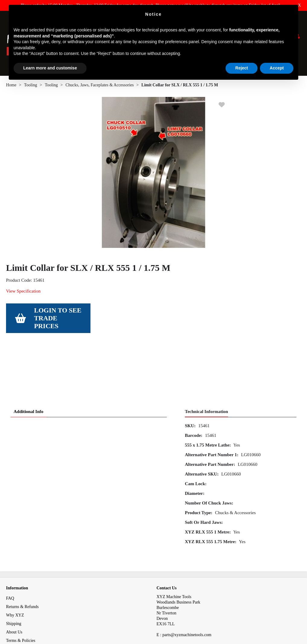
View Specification (23, 293)
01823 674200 (171, 596)
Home (11, 87)
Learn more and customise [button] (50, 68)
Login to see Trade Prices (58, 320)
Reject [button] (242, 68)
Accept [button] (277, 68)
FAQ (10, 548)
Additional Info (28, 362)
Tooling (31, 87)
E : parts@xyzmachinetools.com (184, 585)
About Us (14, 582)
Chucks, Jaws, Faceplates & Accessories (100, 87)
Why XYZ (15, 565)
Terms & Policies (21, 591)
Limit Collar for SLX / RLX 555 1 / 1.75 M (180, 87)
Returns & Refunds (22, 557)
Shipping (14, 574)
